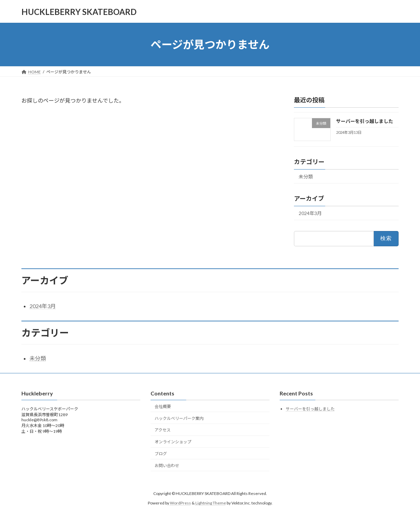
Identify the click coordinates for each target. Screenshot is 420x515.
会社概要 (163, 406)
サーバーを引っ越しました (365, 121)
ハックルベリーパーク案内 (179, 418)
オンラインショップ (173, 442)
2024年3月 (310, 213)
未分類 (306, 176)
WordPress (180, 503)
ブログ (161, 454)
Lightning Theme (211, 503)
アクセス (163, 430)
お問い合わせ (167, 466)
